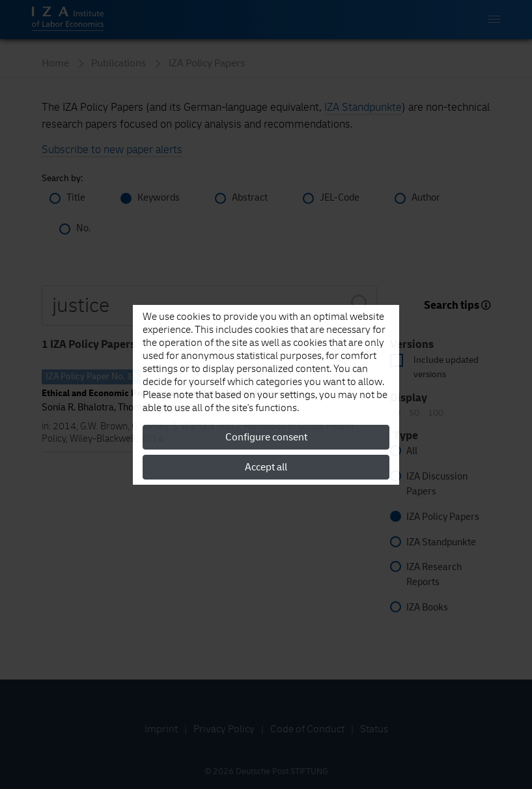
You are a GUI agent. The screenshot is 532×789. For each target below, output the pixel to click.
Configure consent (266, 437)
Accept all (266, 467)
